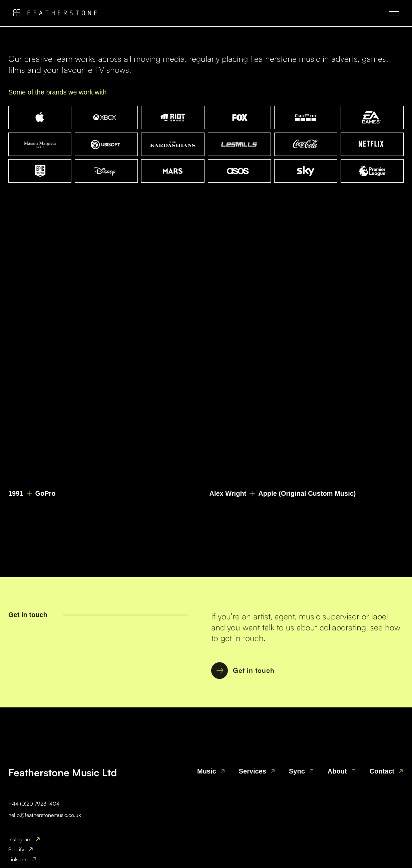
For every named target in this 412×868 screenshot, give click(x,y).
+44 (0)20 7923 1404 (34, 804)
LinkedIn (18, 859)
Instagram (20, 839)
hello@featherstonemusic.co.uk (45, 815)
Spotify (16, 849)
